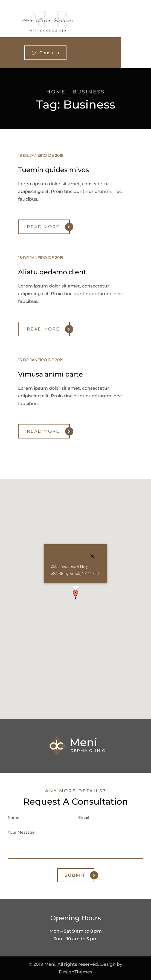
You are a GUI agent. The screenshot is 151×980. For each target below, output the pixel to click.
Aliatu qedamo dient (52, 272)
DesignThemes (75, 972)
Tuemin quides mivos (53, 170)
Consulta (75, 53)
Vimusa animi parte (50, 374)
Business (89, 92)
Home (56, 92)
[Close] (92, 556)
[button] (75, 594)
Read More (48, 227)
